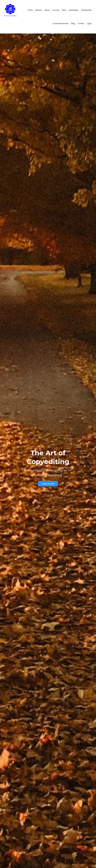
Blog (73, 23)
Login (89, 23)
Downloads (73, 10)
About (47, 10)
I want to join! (48, 484)
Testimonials (86, 10)
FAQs (64, 10)
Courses (56, 10)
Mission (39, 10)
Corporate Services (60, 23)
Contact (81, 23)
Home (30, 10)
